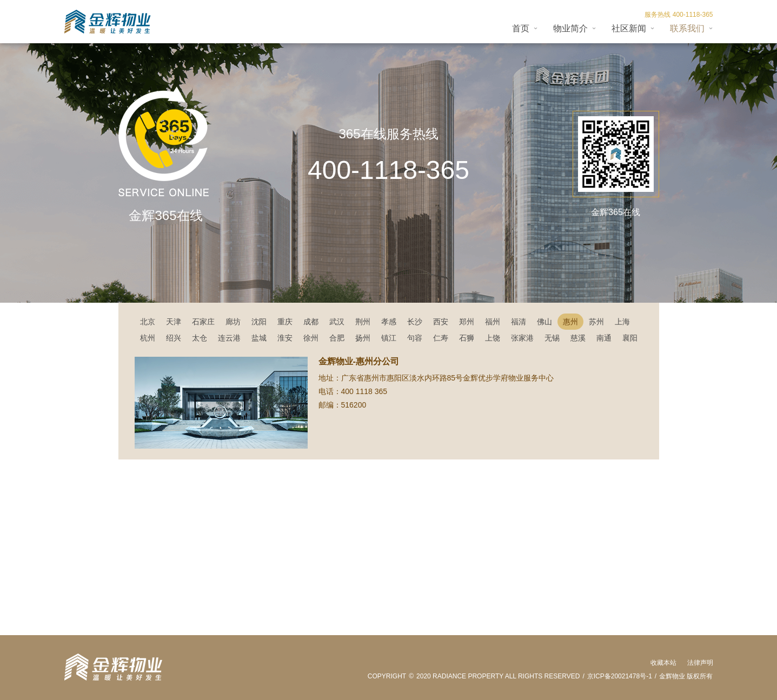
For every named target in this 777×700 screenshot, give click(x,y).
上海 (622, 322)
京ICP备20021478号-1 (620, 676)
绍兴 (174, 338)
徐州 (311, 338)
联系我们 (687, 28)
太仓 (200, 338)
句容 (415, 338)
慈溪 (578, 338)
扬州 (363, 338)
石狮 (467, 338)
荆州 (363, 322)
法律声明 (700, 663)
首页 (521, 28)
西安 (441, 322)
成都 (311, 322)
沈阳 (259, 322)
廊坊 (233, 322)
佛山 (544, 322)
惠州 (570, 322)
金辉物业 (672, 676)
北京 (148, 322)
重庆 (285, 322)
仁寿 (441, 338)
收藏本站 (663, 663)
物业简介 (570, 28)
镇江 (389, 338)
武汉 (337, 322)
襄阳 (630, 338)
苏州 (596, 322)
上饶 (493, 338)
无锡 (552, 338)
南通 (604, 338)
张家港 (522, 338)
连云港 (229, 338)
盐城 (259, 338)
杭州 (148, 338)
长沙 (415, 322)
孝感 (389, 322)
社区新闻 (629, 28)
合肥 (337, 338)
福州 (493, 322)
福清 (519, 322)
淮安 (285, 338)
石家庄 (203, 322)
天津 (174, 322)
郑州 (467, 322)
